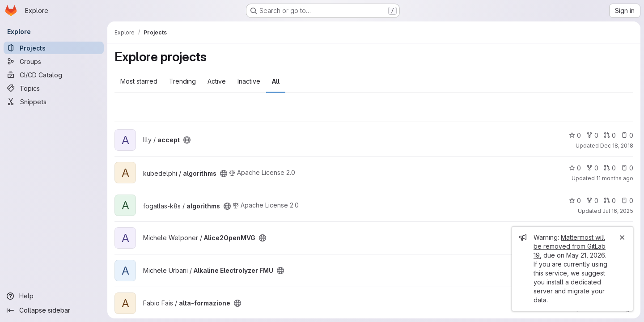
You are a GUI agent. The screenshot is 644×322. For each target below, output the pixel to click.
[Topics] (54, 88)
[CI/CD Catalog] (54, 75)
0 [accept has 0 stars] (575, 135)
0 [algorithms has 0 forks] (592, 168)
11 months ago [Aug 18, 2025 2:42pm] (615, 178)
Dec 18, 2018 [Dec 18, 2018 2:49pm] (617, 146)
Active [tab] (217, 81)
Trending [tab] (182, 81)
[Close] (622, 237)
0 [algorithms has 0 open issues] (627, 168)
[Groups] (54, 61)
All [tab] (276, 81)
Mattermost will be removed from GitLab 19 (570, 246)
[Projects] (54, 48)
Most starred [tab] (139, 81)
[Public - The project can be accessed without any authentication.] (187, 140)
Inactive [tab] (249, 81)
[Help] (54, 296)
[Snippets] (54, 102)
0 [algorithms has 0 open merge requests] (610, 168)
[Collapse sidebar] (54, 310)
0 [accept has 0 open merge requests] (610, 135)
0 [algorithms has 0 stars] (575, 168)
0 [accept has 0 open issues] (627, 135)
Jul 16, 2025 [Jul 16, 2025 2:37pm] (618, 211)
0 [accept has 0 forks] (592, 135)
